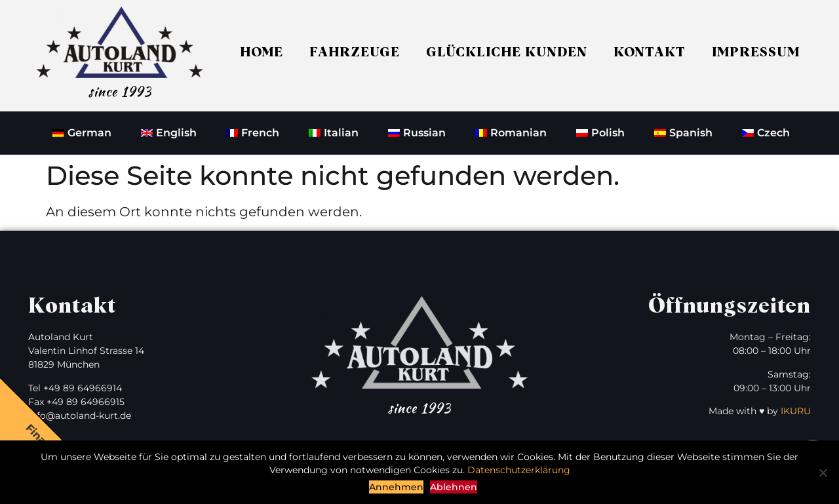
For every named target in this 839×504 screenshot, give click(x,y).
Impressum (756, 52)
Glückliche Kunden (507, 52)
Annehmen (396, 487)
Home (262, 52)
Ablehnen (454, 487)
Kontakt (650, 52)
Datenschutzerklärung (519, 470)
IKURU (796, 411)
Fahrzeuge (355, 52)
